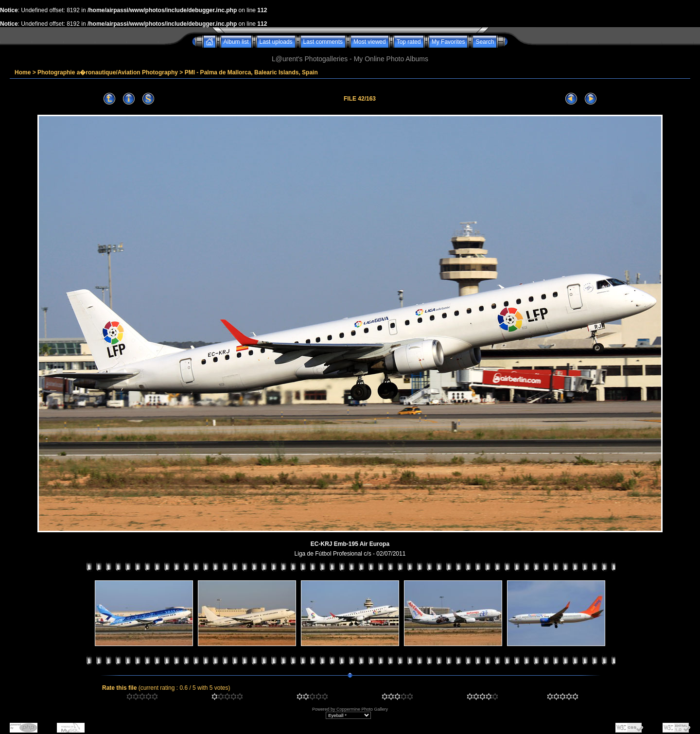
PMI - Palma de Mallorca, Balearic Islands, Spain (251, 72)
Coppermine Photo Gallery (362, 709)
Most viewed (370, 42)
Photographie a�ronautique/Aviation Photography (108, 72)
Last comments (323, 42)
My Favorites (448, 42)
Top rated (409, 42)
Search (485, 42)
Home (23, 72)
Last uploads (276, 42)
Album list (236, 42)
